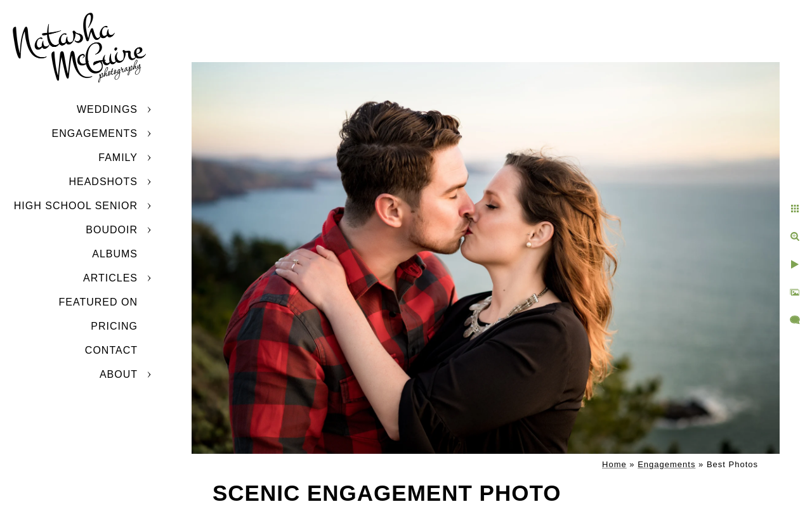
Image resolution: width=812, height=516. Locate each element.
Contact (111, 350)
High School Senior (76, 206)
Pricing (114, 326)
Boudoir (112, 230)
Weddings (107, 109)
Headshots (103, 182)
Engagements (95, 133)
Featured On (98, 302)
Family (118, 158)
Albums (115, 254)
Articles (110, 278)
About (119, 374)
